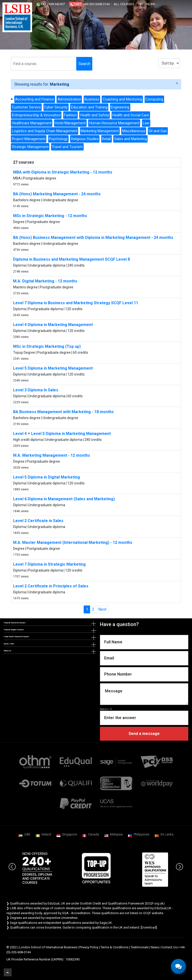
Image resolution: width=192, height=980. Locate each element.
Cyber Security (56, 107)
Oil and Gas (158, 131)
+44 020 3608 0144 (89, 4)
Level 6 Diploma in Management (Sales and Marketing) (64, 499)
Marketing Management (100, 131)
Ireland (46, 834)
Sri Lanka (167, 834)
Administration (69, 99)
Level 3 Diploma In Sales (36, 390)
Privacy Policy (89, 947)
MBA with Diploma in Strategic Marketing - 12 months (63, 172)
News (155, 947)
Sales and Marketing (131, 139)
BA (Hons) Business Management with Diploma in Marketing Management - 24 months (93, 238)
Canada (94, 834)
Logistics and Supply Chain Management (45, 131)
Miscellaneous (134, 131)
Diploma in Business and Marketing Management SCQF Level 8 (71, 259)
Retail (106, 139)
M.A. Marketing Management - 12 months (52, 455)
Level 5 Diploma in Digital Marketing (47, 477)
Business (92, 99)
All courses (124, 4)
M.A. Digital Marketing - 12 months (45, 281)
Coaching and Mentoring (122, 99)
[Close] (177, 83)
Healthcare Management (32, 123)
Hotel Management (70, 123)
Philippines (142, 834)
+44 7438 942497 (51, 4)
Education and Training (89, 107)
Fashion (70, 115)
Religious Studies (85, 139)
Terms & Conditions (114, 947)
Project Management (29, 139)
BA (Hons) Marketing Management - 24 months (57, 194)
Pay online (147, 4)
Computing (154, 99)
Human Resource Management (114, 123)
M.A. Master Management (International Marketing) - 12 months (73, 542)
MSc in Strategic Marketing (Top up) (47, 346)
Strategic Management (30, 147)
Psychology (58, 139)
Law (146, 123)
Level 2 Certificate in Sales (38, 521)
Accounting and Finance (35, 99)
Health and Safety (95, 115)
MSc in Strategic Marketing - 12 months (50, 216)
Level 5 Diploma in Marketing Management (53, 368)
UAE (27, 834)
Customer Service (26, 107)
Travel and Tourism (67, 147)
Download (149, 927)
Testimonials (140, 947)
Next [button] (180, 864)
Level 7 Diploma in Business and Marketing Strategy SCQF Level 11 (76, 303)
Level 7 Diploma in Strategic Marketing (49, 564)
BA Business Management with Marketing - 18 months (63, 412)
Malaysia (116, 834)
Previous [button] (12, 864)
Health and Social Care (131, 115)
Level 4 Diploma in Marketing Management (53, 325)
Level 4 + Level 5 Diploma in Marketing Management (62, 434)
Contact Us (169, 947)
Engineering (120, 107)
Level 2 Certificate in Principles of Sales (51, 586)
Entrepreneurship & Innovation (36, 115)
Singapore (70, 834)
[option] (37, 868)
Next (102, 609)
